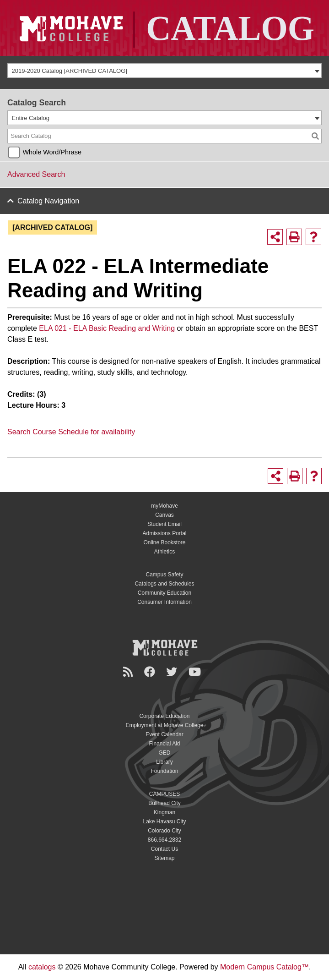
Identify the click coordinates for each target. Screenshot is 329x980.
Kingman (164, 812)
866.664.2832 (164, 840)
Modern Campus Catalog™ (264, 967)
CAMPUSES (164, 794)
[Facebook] (151, 672)
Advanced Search (36, 174)
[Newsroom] (129, 672)
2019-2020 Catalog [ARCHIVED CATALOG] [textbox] (70, 71)
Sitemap (164, 858)
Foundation (164, 771)
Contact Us (164, 849)
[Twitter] (173, 672)
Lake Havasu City (164, 821)
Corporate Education (164, 716)
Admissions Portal (164, 533)
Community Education (164, 593)
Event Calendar (164, 734)
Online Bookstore (164, 542)
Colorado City (164, 831)
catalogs (42, 967)
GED (164, 753)
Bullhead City (164, 803)
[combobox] (164, 71)
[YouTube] (196, 672)
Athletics (164, 552)
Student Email (164, 524)
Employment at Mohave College (164, 725)
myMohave (164, 506)
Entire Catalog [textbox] (31, 118)
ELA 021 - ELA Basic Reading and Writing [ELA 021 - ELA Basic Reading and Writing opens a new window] (106, 328)
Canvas (164, 515)
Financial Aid (164, 744)
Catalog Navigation (48, 201)
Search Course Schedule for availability (71, 432)
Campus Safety (164, 575)
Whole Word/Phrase (52, 152)
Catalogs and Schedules (164, 584)
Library (164, 762)
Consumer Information (164, 602)
